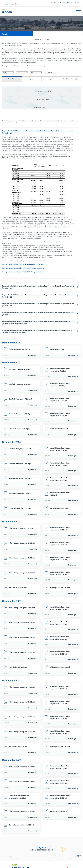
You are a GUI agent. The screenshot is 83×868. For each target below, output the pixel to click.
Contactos (6, 848)
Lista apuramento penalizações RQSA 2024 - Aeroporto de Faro (23, 239)
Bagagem (51, 46)
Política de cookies (9, 861)
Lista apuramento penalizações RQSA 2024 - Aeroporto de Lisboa (23, 232)
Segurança (32, 46)
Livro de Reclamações (10, 858)
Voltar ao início (74, 865)
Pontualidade (12, 46)
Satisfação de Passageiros (71, 46)
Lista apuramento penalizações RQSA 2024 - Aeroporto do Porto (23, 235)
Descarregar (32, 323)
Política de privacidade (10, 851)
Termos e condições (9, 854)
